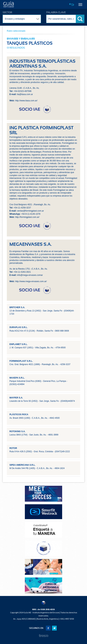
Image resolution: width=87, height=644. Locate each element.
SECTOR (7, 13)
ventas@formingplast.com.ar (30, 211)
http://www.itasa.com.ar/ (26, 101)
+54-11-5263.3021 (22, 272)
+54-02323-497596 (23, 91)
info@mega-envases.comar (30, 275)
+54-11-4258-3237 (22, 208)
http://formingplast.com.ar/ (27, 217)
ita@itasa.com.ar (25, 94)
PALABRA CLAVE (56, 13)
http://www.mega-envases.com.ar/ (31, 281)
